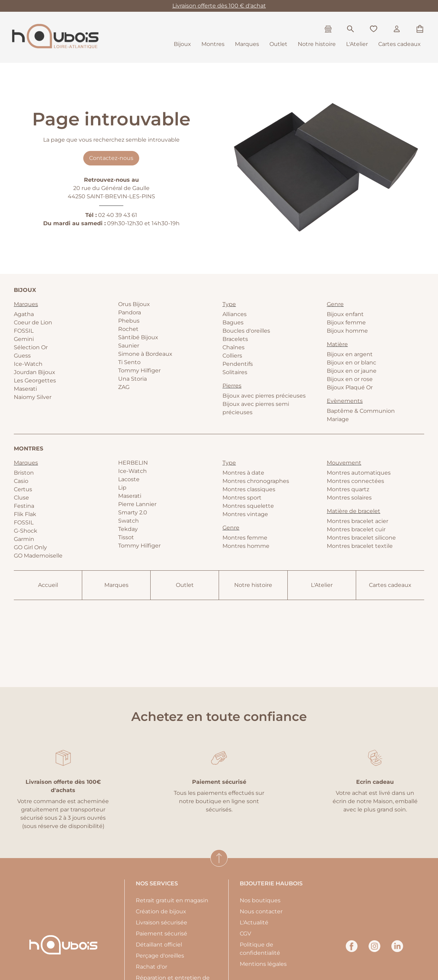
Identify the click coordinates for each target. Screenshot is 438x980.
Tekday (128, 529)
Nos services (157, 883)
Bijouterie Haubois (271, 883)
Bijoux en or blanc (351, 363)
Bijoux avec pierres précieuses (264, 396)
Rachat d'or (151, 967)
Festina (24, 506)
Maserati (25, 389)
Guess (22, 356)
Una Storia (132, 379)
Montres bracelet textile (360, 546)
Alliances (235, 314)
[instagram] (374, 950)
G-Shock (26, 531)
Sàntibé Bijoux (138, 337)
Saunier (129, 346)
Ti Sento (129, 362)
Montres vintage (245, 514)
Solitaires (235, 372)
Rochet (128, 329)
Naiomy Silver (33, 397)
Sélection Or (31, 347)
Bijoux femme (346, 322)
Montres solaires (349, 498)
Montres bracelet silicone (361, 538)
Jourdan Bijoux (35, 372)
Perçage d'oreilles (160, 956)
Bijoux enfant (345, 314)
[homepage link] (55, 37)
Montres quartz (348, 489)
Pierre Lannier (137, 504)
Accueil (48, 585)
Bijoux (182, 44)
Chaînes (234, 347)
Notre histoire (317, 44)
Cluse (21, 498)
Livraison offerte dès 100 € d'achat (219, 6)
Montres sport (242, 498)
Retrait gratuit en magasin (172, 900)
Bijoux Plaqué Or (350, 387)
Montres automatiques (359, 473)
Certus (23, 489)
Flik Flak (25, 514)
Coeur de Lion (33, 322)
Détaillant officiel (159, 945)
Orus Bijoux (134, 304)
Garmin (24, 539)
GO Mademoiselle (38, 556)
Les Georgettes (35, 380)
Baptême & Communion (361, 411)
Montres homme (246, 546)
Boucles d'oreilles (246, 331)
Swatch (128, 521)
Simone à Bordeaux (145, 354)
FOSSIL (24, 331)
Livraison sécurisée (161, 922)
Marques (247, 44)
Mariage (338, 419)
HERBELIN (133, 463)
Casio (21, 481)
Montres (213, 44)
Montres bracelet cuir (356, 529)
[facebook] (352, 950)
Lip (122, 488)
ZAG (124, 387)
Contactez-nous (111, 158)
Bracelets (235, 339)
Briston (24, 473)
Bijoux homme (347, 331)
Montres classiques (249, 489)
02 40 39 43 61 (118, 215)
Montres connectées (355, 481)
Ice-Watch (28, 364)
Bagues (233, 322)
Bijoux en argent (350, 354)
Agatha (24, 314)
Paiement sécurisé (161, 934)
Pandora (130, 312)
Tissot (126, 537)
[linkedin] (397, 950)
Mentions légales (263, 964)
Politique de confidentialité (260, 949)
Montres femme (245, 538)
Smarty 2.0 (133, 512)
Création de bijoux (161, 911)
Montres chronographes (256, 481)
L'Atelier (357, 44)
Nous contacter (261, 911)
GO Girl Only (30, 547)
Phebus (129, 321)
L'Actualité (254, 922)
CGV (245, 934)
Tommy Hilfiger (139, 370)
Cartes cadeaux (399, 44)
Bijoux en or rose (350, 379)
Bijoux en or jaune (352, 371)
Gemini (24, 339)
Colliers (232, 356)
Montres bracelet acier (358, 521)
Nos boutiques (260, 900)
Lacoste (129, 479)
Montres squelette (248, 506)
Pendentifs (238, 364)
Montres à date (243, 473)
